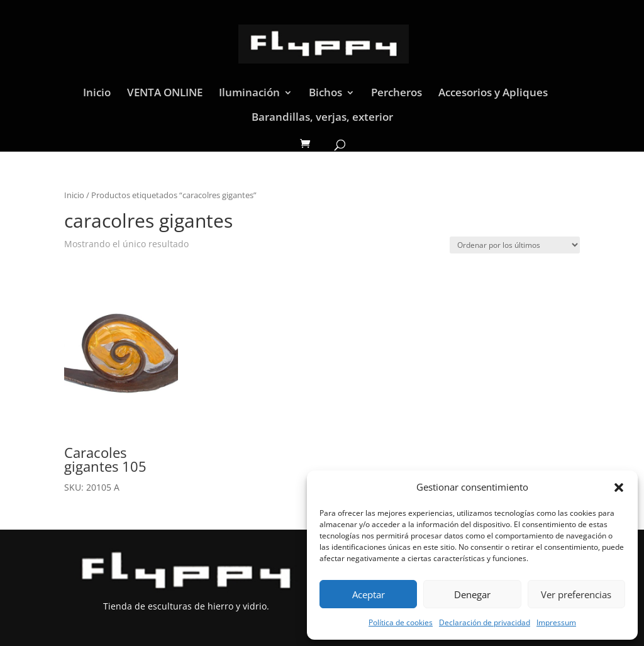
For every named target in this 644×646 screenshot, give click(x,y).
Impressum (556, 622)
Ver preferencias (576, 594)
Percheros (397, 94)
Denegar (472, 594)
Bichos (325, 94)
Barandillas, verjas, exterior (322, 118)
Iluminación (249, 94)
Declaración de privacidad (485, 622)
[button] (619, 487)
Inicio (97, 94)
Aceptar (369, 594)
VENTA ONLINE (165, 94)
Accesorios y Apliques (493, 94)
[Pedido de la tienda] (515, 245)
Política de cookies (401, 622)
